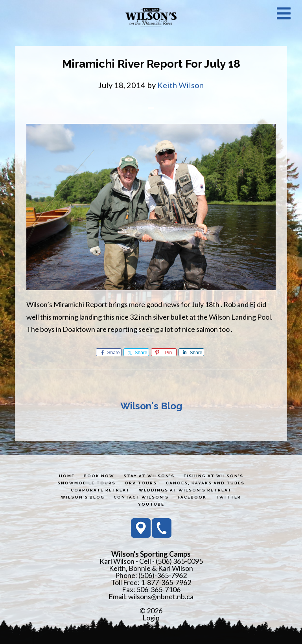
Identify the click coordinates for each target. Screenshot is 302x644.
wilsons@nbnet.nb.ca (161, 596)
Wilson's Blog (151, 406)
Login (151, 618)
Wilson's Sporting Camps (151, 17)
